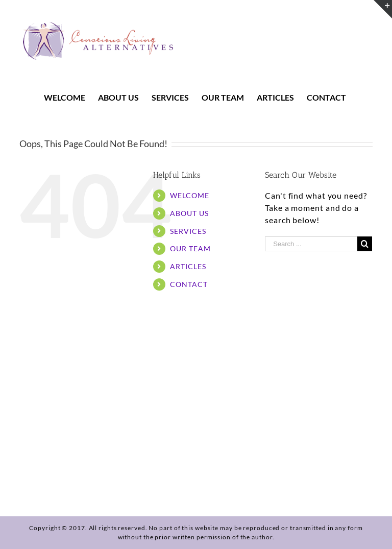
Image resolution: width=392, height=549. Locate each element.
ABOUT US (189, 213)
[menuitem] (71, 98)
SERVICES (188, 231)
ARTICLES (188, 266)
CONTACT (189, 284)
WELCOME (189, 195)
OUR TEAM (190, 248)
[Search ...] (311, 244)
